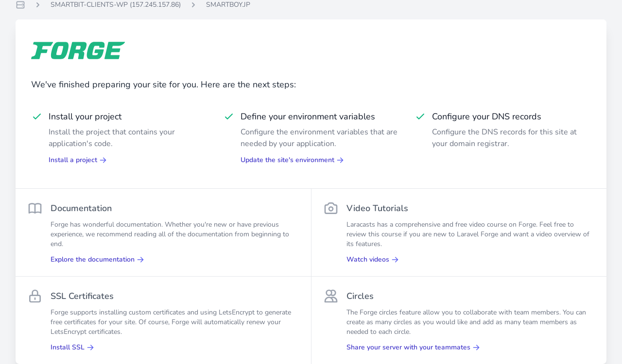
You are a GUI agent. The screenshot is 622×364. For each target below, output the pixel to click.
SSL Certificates (82, 296)
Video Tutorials (377, 208)
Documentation (81, 208)
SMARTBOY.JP (228, 5)
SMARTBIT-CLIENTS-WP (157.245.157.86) (116, 5)
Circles (360, 296)
